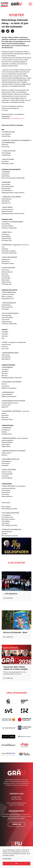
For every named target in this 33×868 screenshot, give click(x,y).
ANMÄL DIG (4, 5)
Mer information (7, 859)
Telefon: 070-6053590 (16, 805)
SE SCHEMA (5, 3)
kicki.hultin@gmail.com (17, 118)
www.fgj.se (16, 787)
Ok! (17, 864)
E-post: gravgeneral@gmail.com (16, 803)
